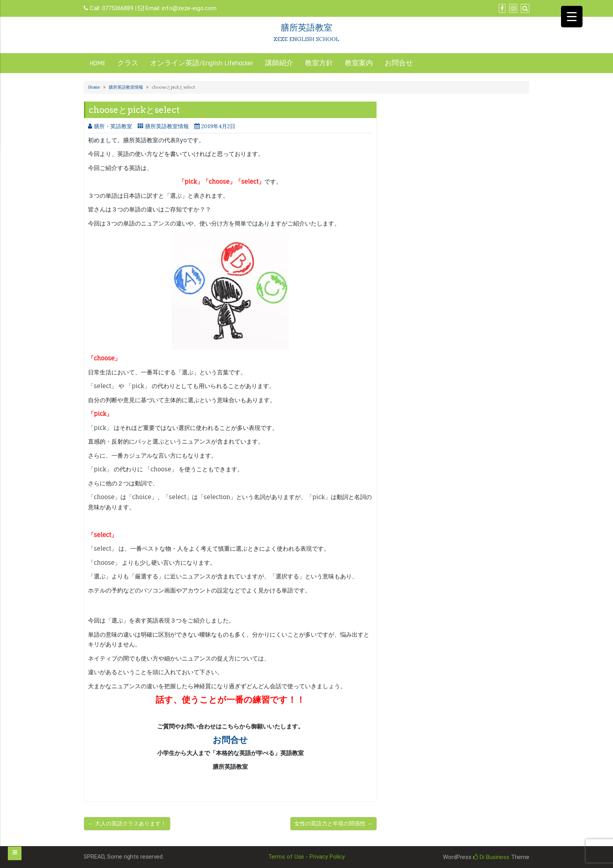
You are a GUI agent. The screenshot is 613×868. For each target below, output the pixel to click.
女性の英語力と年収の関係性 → (333, 823)
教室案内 (359, 63)
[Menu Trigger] (572, 17)
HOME (98, 63)
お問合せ (399, 63)
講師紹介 (279, 63)
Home (94, 87)
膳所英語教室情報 (126, 87)
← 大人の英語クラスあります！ (127, 823)
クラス (128, 63)
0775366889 (118, 8)
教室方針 (319, 63)
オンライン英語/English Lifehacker (202, 63)
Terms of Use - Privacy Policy (306, 857)
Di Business (491, 857)
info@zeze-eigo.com (189, 8)
